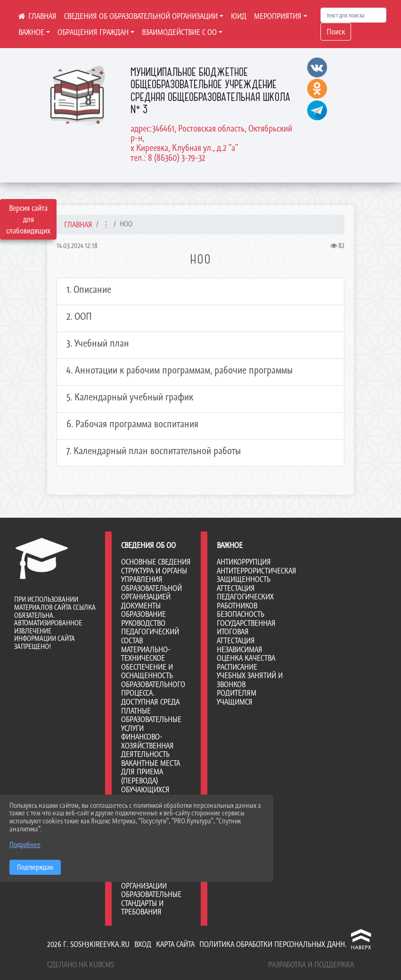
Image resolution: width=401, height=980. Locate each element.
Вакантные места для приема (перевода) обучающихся (151, 776)
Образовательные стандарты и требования (151, 903)
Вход (143, 944)
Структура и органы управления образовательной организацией (154, 584)
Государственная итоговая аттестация (246, 632)
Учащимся (235, 702)
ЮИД (239, 16)
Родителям (237, 693)
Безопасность (241, 614)
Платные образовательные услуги (151, 719)
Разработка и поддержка (311, 964)
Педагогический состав (150, 636)
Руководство (143, 623)
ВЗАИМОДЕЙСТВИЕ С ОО (179, 32)
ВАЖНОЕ (31, 32)
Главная (78, 224)
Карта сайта (175, 944)
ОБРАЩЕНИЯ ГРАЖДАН (93, 32)
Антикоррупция (244, 562)
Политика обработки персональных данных (277, 944)
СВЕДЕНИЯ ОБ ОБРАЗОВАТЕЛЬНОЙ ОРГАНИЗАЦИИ (141, 16)
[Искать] (353, 15)
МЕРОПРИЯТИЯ (278, 16)
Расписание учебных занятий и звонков (250, 676)
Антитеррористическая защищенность (257, 575)
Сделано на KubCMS (81, 964)
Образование (143, 614)
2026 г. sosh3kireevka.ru (88, 944)
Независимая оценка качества (246, 654)
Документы (141, 606)
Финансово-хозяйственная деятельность (147, 745)
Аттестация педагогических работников (245, 597)
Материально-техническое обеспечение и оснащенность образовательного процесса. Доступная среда (153, 676)
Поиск (336, 32)
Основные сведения (156, 562)
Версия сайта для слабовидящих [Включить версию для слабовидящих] (28, 219)
